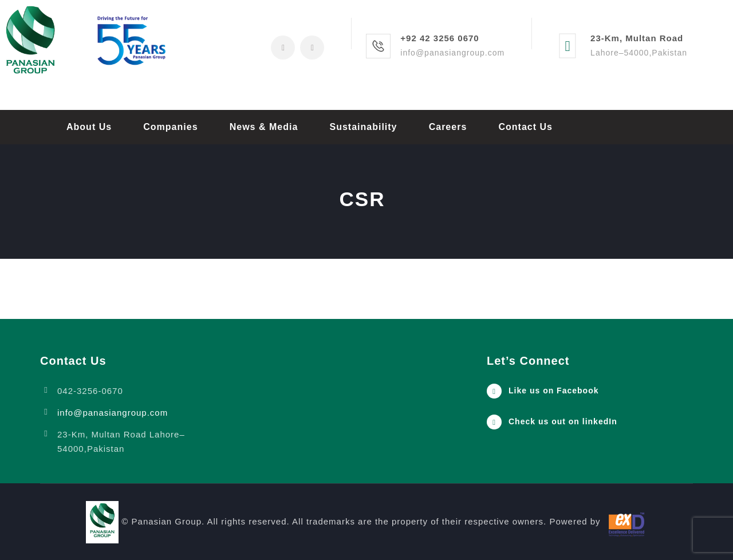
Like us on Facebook (553, 391)
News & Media (264, 127)
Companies (170, 127)
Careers (448, 127)
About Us (89, 127)
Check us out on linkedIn (563, 421)
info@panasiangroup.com (113, 413)
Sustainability (363, 127)
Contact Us (525, 127)
